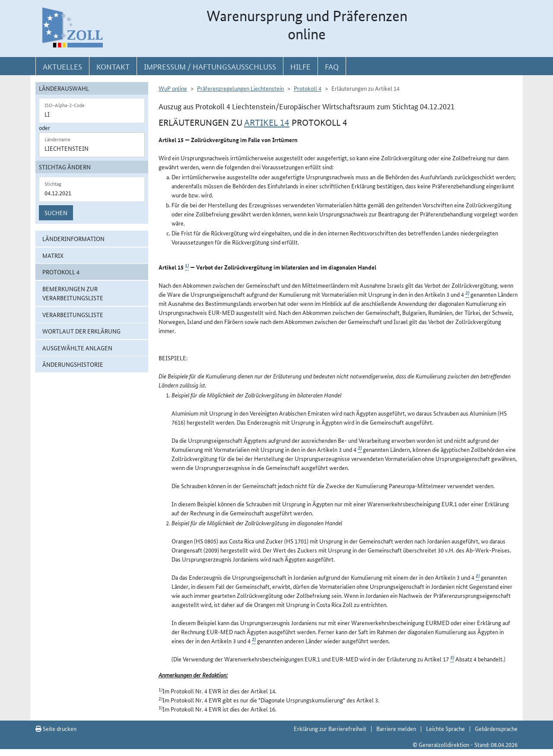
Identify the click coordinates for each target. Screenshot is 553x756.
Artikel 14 (267, 123)
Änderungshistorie (73, 364)
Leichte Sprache (445, 728)
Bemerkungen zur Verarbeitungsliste (73, 293)
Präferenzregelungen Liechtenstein (240, 88)
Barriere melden (396, 728)
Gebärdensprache (496, 728)
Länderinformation (73, 238)
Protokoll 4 (61, 272)
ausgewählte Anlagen (77, 348)
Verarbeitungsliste (73, 314)
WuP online (173, 88)
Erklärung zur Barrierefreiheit (330, 728)
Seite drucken (56, 728)
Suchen (56, 213)
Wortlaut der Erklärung (81, 331)
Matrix (53, 255)
